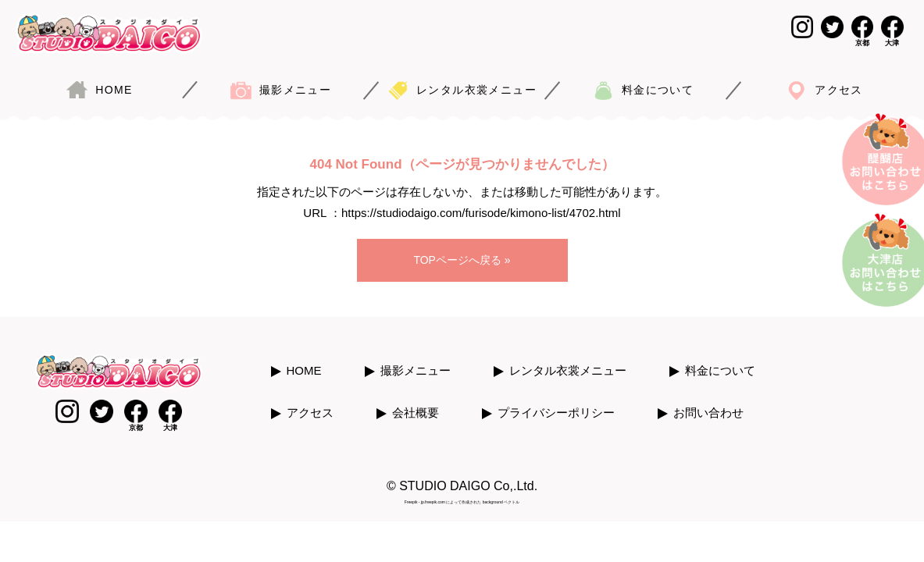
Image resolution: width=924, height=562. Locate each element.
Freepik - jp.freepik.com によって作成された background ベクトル (462, 491)
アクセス (310, 402)
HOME (304, 360)
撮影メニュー (416, 360)
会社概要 (416, 402)
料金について (720, 360)
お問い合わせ (708, 402)
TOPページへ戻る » (462, 253)
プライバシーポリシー (556, 402)
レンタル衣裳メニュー (568, 360)
